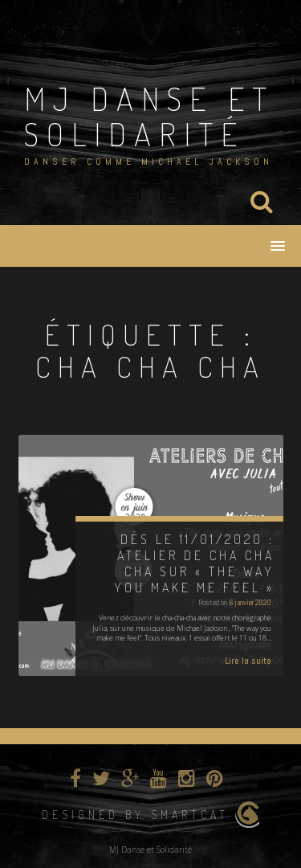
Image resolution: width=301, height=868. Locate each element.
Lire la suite (248, 661)
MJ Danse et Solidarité (149, 116)
